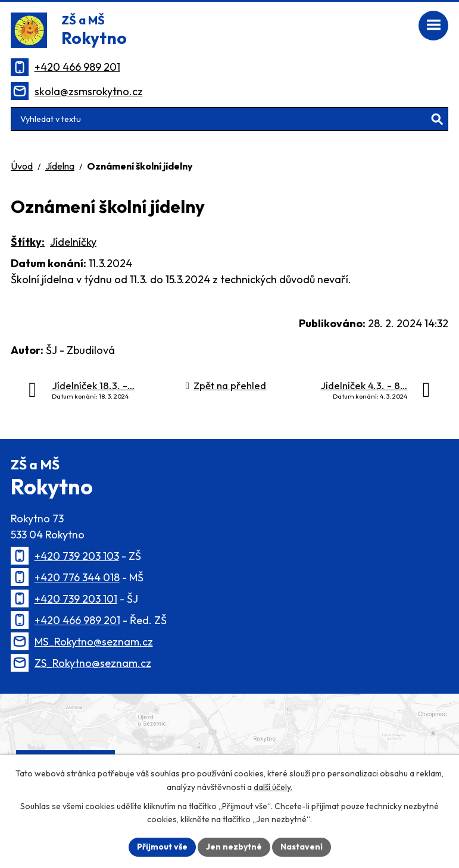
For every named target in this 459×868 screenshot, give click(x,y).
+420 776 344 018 (77, 577)
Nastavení (302, 847)
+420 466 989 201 (77, 67)
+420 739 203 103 (77, 556)
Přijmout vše (162, 847)
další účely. (273, 787)
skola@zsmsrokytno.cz (89, 91)
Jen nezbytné (234, 847)
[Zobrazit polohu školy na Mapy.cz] (229, 747)
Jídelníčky (73, 242)
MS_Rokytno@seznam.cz (94, 642)
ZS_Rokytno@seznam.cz (93, 663)
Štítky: (28, 242)
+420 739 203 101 (76, 599)
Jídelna (60, 166)
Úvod (22, 166)
